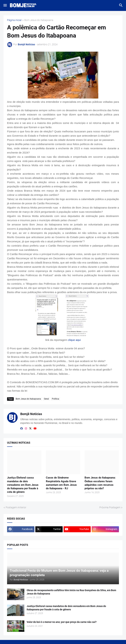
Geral (46, 399)
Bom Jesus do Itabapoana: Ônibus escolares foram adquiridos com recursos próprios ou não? (100, 483)
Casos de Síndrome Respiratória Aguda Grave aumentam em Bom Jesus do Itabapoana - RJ (61, 483)
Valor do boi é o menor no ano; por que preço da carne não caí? (62, 622)
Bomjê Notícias (31, 414)
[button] (5, 5)
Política (56, 399)
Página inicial (14, 20)
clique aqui (74, 340)
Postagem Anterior (16, 507)
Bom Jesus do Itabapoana (39, 20)
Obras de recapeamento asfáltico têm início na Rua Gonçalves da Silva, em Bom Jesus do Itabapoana (71, 592)
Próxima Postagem (110, 507)
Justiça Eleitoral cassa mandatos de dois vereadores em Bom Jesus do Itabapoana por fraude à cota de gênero (23, 485)
